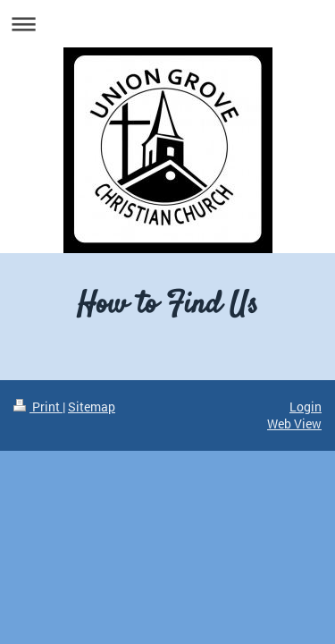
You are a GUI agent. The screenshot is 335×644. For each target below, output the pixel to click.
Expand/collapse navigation (167, 24)
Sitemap (92, 407)
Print (38, 407)
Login (306, 407)
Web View (294, 424)
